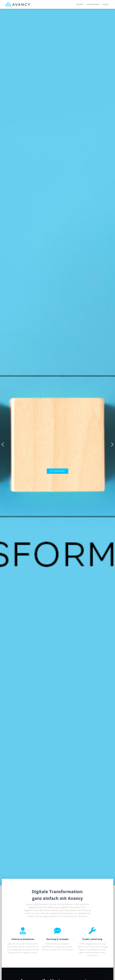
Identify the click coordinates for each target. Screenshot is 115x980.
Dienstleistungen (93, 4)
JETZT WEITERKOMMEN (57, 471)
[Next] (112, 444)
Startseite (80, 4)
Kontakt (106, 4)
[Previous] (3, 444)
